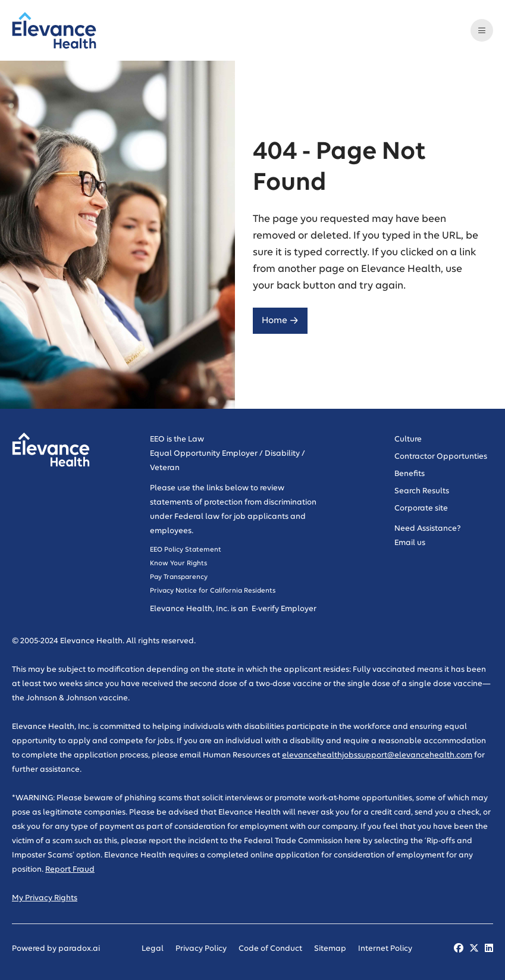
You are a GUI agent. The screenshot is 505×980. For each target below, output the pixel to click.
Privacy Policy (201, 949)
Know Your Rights (179, 563)
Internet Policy (385, 949)
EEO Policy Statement (186, 550)
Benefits (410, 474)
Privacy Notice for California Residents (213, 591)
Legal (153, 949)
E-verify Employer (283, 609)
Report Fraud (70, 870)
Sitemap (330, 949)
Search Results (422, 491)
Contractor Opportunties (441, 457)
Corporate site (421, 508)
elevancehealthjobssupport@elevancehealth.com (377, 755)
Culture (408, 439)
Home (280, 320)
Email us (410, 543)
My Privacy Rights (45, 898)
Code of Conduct (270, 949)
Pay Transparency (179, 577)
